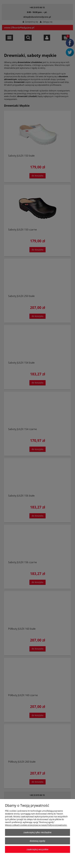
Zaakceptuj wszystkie (37, 849)
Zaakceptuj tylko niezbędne (37, 832)
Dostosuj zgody (38, 841)
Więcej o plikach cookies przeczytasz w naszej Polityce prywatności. (36, 825)
